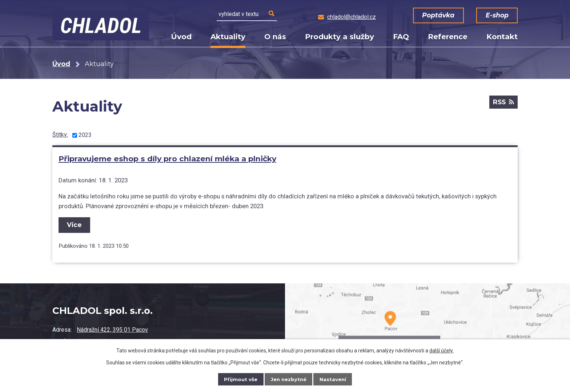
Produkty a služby (340, 37)
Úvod (181, 37)
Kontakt (502, 37)
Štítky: (60, 135)
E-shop (495, 15)
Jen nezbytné (288, 379)
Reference (448, 37)
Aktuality (228, 37)
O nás (275, 37)
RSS (503, 103)
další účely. (441, 351)
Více (75, 223)
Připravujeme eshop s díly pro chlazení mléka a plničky (167, 159)
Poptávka (440, 15)
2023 (85, 135)
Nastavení (334, 379)
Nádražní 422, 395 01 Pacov (112, 330)
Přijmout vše (240, 379)
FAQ (401, 37)
